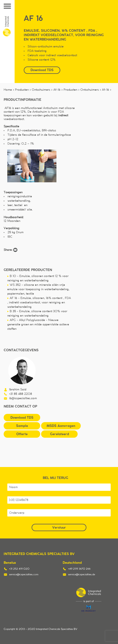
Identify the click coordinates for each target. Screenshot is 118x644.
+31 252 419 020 (19, 569)
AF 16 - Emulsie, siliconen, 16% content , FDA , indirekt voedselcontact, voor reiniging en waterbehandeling (39, 302)
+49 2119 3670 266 (79, 569)
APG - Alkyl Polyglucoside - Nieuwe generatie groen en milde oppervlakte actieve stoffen (38, 324)
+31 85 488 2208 (21, 394)
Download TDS (42, 70)
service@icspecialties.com (24, 575)
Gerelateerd (59, 434)
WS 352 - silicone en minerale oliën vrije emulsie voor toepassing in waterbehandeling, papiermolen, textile (38, 289)
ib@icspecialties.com (23, 398)
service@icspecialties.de (82, 575)
